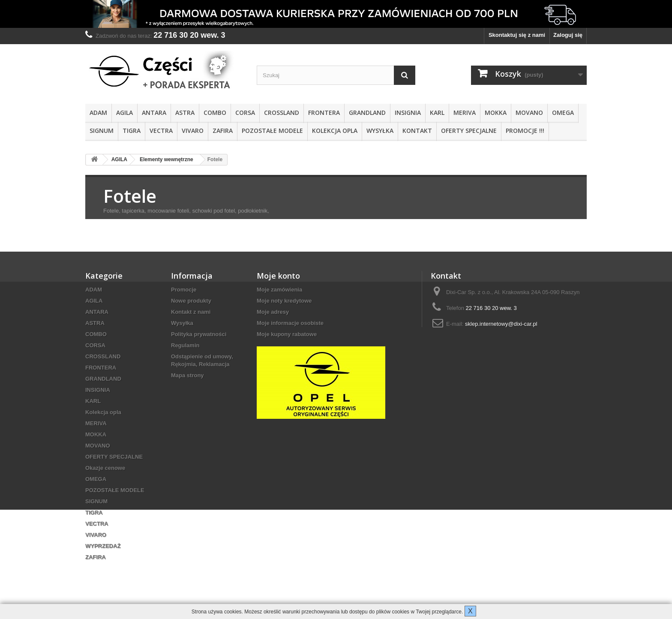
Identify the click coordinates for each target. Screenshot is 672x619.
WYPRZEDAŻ (103, 546)
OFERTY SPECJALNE (469, 131)
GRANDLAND (367, 113)
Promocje (184, 290)
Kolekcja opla (335, 131)
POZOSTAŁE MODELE (272, 131)
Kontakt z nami (191, 312)
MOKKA (496, 113)
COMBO (215, 113)
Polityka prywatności (199, 334)
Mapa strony (187, 375)
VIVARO (193, 131)
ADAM (98, 113)
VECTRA (161, 131)
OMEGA (563, 113)
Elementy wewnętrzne (166, 159)
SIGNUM (102, 131)
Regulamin (185, 345)
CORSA (245, 113)
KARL (437, 113)
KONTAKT (417, 131)
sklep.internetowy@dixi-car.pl (501, 324)
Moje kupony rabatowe (287, 334)
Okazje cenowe (105, 468)
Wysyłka (380, 131)
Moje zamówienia (279, 290)
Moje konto (278, 276)
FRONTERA (324, 113)
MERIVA (465, 113)
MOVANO (529, 113)
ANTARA (154, 113)
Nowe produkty (191, 301)
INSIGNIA (408, 113)
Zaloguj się (568, 35)
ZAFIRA (223, 131)
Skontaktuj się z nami (517, 35)
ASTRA (185, 113)
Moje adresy (273, 312)
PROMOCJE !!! (525, 131)
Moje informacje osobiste (290, 323)
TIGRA (132, 131)
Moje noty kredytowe (284, 301)
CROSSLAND (282, 113)
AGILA (124, 113)
